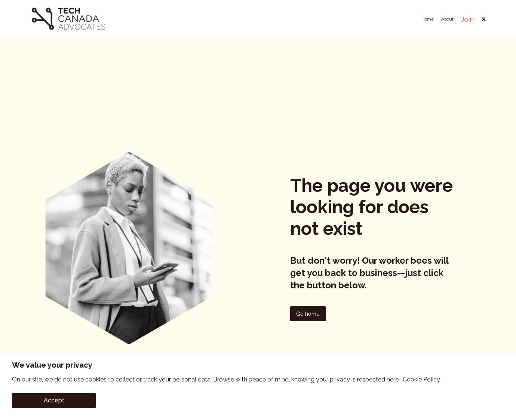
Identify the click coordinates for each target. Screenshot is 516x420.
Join (467, 19)
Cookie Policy (421, 379)
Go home (308, 314)
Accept (54, 400)
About (447, 19)
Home (428, 19)
